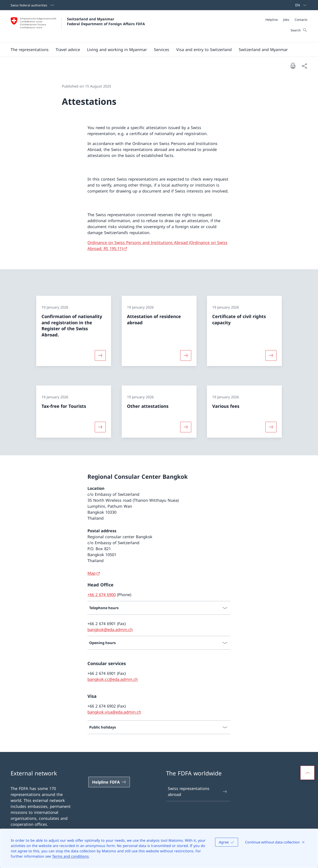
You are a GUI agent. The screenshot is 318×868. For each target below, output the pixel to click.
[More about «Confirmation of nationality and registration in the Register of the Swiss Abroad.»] (100, 355)
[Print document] (293, 66)
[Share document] (304, 66)
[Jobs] (286, 20)
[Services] (162, 50)
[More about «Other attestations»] (186, 427)
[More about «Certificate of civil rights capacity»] (271, 355)
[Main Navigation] (155, 50)
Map (92, 573)
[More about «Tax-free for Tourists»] (100, 427)
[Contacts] (301, 20)
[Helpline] (272, 20)
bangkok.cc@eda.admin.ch (113, 679)
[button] (30, 50)
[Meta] (286, 20)
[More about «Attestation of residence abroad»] (186, 355)
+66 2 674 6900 (102, 595)
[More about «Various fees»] (271, 427)
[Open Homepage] (78, 26)
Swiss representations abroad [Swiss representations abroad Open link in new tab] (198, 791)
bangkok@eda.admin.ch (110, 630)
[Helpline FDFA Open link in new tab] (109, 782)
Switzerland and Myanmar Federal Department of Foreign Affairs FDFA (106, 21)
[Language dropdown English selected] (299, 5)
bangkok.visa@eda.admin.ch (114, 712)
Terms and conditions (70, 856)
